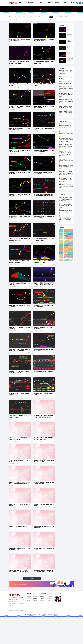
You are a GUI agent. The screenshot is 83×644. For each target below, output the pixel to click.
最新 (51, 17)
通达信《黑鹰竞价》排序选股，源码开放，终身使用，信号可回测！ (66, 88)
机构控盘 (61, 249)
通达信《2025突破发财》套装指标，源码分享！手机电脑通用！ (65, 146)
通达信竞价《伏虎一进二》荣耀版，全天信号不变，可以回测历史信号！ (66, 95)
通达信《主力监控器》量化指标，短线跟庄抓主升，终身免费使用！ (19, 156)
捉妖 (66, 245)
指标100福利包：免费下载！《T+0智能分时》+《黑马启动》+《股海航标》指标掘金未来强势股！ (19, 598)
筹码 (66, 253)
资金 (70, 253)
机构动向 (70, 247)
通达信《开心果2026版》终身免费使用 (65, 78)
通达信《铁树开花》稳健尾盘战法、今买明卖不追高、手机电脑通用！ (44, 156)
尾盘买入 (61, 241)
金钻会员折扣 (37, 17)
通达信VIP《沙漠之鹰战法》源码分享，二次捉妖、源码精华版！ (66, 112)
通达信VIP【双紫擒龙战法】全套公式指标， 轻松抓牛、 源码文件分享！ (66, 206)
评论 (67, 17)
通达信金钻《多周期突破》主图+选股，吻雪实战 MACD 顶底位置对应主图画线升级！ (20, 505)
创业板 (61, 236)
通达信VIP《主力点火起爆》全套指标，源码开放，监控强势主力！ (20, 133)
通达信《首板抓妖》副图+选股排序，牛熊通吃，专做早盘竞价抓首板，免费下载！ (66, 173)
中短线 (66, 230)
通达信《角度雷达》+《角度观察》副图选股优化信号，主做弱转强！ (20, 458)
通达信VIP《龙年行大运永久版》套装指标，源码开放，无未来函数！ (20, 272)
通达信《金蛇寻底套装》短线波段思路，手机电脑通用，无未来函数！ (66, 167)
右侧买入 (70, 237)
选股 (61, 257)
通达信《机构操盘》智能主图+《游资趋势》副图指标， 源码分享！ (20, 435)
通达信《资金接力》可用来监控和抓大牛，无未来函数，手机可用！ (66, 133)
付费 (23, 17)
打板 (66, 243)
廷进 (66, 241)
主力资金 (61, 232)
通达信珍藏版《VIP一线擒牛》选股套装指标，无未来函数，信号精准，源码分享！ (43, 435)
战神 (61, 243)
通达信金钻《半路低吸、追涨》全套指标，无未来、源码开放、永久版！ (19, 203)
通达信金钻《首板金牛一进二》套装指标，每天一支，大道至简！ (44, 226)
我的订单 (50, 626)
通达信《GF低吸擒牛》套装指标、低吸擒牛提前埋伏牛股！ (65, 107)
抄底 (70, 243)
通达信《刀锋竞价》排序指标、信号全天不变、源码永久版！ (66, 83)
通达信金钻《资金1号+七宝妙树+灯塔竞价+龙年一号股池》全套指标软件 (19, 110)
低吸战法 (66, 234)
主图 (70, 232)
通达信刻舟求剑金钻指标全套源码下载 (18, 550)
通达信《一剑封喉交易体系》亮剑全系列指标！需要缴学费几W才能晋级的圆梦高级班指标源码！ (44, 203)
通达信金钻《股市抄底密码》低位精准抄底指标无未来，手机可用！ (44, 481)
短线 (61, 251)
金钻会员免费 (29, 17)
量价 (70, 257)
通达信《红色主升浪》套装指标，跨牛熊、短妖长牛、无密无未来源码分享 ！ (19, 365)
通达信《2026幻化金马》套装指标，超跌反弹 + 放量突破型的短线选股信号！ (20, 40)
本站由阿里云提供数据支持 (53, 642)
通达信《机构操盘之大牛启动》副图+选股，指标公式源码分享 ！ (66, 127)
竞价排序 (61, 253)
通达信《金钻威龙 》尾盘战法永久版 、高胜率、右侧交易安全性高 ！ (44, 249)
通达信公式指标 (18, 14)
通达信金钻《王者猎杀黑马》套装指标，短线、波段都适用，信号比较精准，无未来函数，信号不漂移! (44, 598)
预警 (66, 260)
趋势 (70, 255)
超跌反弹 (66, 256)
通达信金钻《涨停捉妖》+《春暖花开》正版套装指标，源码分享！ (44, 505)
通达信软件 (66, 258)
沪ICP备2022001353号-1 (42, 642)
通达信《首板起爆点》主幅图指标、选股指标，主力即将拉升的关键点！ (19, 63)
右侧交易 (61, 239)
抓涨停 (61, 245)
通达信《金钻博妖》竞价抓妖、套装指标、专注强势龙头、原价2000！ (19, 249)
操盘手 (61, 247)
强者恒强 (70, 241)
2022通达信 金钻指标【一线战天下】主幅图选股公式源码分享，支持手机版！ (66, 199)
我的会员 (50, 624)
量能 (61, 260)
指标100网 (34, 642)
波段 (66, 249)
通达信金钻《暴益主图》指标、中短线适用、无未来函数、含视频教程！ (19, 388)
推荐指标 (25, 14)
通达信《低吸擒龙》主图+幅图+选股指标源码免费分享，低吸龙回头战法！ (66, 180)
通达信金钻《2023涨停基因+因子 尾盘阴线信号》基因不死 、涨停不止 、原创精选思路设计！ (66, 219)
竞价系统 (42, 628)
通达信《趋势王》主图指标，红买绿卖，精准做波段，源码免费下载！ (66, 186)
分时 (70, 234)
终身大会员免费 (13, 20)
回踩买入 (66, 239)
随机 (51, 20)
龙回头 (70, 260)
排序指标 (70, 245)
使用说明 (42, 624)
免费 (19, 17)
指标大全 (29, 626)
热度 (56, 17)
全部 (15, 17)
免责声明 (29, 624)
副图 (66, 236)
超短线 (61, 255)
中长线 (70, 230)
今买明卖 (61, 234)
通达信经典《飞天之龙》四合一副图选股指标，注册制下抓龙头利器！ (44, 458)
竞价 (70, 251)
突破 (66, 251)
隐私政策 (29, 628)
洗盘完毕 (70, 249)
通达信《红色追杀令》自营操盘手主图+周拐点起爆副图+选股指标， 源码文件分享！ (66, 140)
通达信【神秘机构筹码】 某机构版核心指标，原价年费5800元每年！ (43, 319)
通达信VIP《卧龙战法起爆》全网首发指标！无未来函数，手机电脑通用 (44, 272)
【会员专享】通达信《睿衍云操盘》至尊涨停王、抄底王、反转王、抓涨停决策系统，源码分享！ (44, 296)
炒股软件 (42, 626)
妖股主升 (70, 239)
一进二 (61, 230)
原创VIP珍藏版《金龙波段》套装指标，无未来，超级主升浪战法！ (20, 574)
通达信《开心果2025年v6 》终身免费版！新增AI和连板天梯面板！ (66, 101)
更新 (61, 17)
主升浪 (66, 232)
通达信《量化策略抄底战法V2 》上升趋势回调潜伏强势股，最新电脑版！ (44, 40)
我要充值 (50, 628)
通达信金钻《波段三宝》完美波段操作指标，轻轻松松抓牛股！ (19, 412)
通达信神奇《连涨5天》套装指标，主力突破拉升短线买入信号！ (66, 212)
